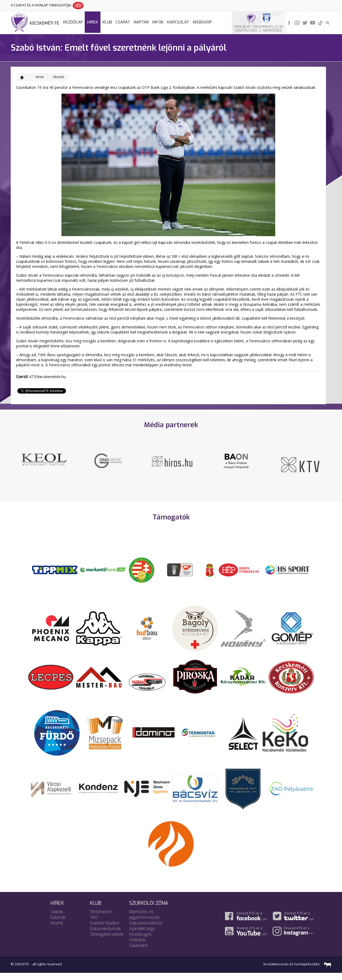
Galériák (58, 923)
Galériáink (139, 951)
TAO (94, 923)
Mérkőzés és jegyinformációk (145, 921)
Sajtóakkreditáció (146, 929)
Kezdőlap (73, 22)
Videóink (137, 946)
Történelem (101, 918)
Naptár (141, 22)
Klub (107, 22)
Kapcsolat (178, 22)
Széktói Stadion (104, 929)
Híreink (58, 77)
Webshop (202, 22)
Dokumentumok (105, 935)
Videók (57, 918)
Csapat (123, 22)
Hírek (93, 22)
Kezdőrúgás (141, 940)
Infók (158, 22)
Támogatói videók (107, 940)
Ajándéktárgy (142, 935)
